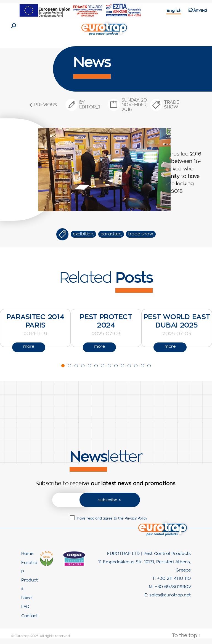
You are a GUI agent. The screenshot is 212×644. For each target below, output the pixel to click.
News (27, 603)
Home (27, 559)
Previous (46, 110)
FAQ (25, 612)
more (29, 352)
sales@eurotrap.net (170, 601)
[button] (63, 371)
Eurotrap (22, 642)
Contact (30, 621)
